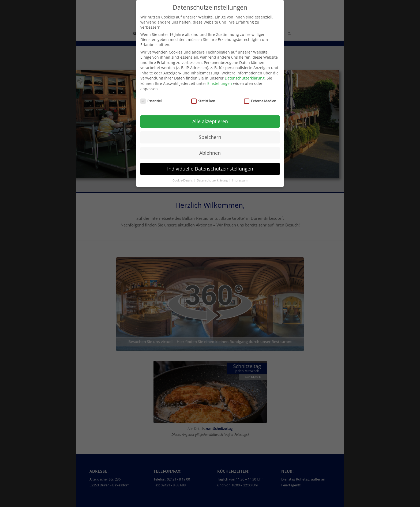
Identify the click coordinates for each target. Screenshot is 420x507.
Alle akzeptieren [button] (210, 121)
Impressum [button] (240, 180)
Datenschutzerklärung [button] (213, 180)
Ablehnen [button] (210, 153)
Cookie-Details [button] (183, 180)
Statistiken (203, 101)
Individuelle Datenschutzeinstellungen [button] (210, 169)
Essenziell (151, 101)
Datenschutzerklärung (245, 78)
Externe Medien (260, 101)
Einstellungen (220, 83)
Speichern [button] (210, 137)
